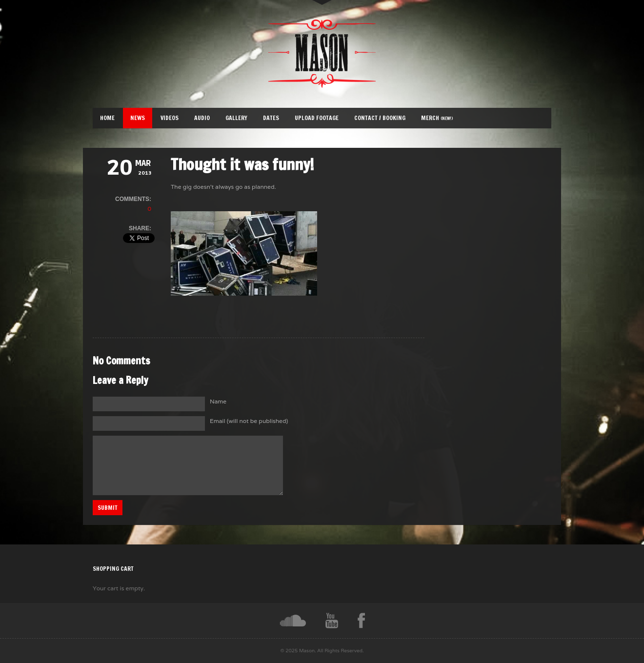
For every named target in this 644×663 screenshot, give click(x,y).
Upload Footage (317, 118)
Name (218, 401)
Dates (271, 118)
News (138, 118)
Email (249, 421)
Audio (202, 118)
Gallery (236, 118)
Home (107, 118)
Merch (437, 118)
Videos (170, 118)
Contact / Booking (380, 118)
